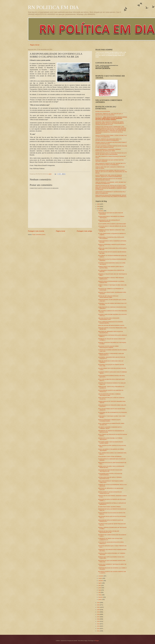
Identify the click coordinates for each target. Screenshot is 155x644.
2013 (99, 626)
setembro (101, 581)
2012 (99, 629)
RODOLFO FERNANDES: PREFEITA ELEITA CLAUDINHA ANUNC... (109, 420)
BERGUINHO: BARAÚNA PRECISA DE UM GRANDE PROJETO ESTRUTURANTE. (109, 179)
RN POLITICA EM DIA (53, 7)
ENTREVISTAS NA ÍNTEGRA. (103, 112)
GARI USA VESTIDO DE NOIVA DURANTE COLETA (111, 325)
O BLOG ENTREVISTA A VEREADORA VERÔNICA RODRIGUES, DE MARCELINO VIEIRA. (108, 150)
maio (100, 590)
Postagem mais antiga (84, 231)
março (100, 595)
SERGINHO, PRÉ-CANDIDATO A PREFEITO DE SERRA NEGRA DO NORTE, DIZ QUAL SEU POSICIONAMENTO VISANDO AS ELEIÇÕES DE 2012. (110, 123)
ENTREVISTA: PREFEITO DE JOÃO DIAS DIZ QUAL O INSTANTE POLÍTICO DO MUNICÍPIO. (109, 114)
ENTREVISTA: (111, 118)
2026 (99, 204)
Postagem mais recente (36, 231)
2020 (99, 610)
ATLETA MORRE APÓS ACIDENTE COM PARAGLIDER (112, 224)
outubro (100, 578)
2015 (99, 621)
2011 (99, 631)
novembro (101, 576)
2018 (99, 614)
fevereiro (101, 597)
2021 (99, 607)
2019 (99, 612)
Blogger (97, 641)
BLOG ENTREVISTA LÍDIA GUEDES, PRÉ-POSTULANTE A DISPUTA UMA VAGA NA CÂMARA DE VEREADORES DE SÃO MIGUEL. (111, 172)
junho (100, 588)
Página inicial (35, 45)
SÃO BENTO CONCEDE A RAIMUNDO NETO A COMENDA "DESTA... (110, 428)
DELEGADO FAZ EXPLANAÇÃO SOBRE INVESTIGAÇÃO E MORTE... (108, 347)
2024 (99, 209)
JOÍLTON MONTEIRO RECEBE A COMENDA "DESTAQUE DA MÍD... (109, 395)
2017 (99, 617)
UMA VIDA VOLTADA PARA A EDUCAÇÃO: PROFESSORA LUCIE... (109, 319)
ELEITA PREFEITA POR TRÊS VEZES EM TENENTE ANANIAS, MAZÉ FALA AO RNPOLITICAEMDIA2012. (109, 176)
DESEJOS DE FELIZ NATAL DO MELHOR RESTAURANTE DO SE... (109, 532)
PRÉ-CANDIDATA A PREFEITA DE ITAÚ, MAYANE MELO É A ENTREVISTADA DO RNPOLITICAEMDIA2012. (111, 164)
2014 (99, 624)
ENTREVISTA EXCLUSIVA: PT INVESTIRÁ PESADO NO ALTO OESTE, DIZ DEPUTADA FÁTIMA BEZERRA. (111, 154)
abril (100, 592)
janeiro (100, 599)
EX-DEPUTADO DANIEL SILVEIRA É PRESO (109, 507)
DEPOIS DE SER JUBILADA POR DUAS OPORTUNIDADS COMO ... (108, 297)
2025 (99, 206)
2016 (99, 619)
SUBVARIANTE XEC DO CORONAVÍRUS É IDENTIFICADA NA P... (109, 221)
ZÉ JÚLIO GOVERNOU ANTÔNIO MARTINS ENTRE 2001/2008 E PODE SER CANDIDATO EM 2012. (111, 147)
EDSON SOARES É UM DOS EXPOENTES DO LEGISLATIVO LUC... (110, 493)
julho (100, 585)
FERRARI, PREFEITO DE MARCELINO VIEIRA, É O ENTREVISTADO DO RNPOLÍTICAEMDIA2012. (108, 140)
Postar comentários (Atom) (39, 235)
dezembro (101, 211)
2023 (99, 603)
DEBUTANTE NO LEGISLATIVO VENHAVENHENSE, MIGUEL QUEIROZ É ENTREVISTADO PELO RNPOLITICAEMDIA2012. (111, 196)
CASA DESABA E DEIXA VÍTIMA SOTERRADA (110, 457)
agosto (100, 583)
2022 (99, 605)
